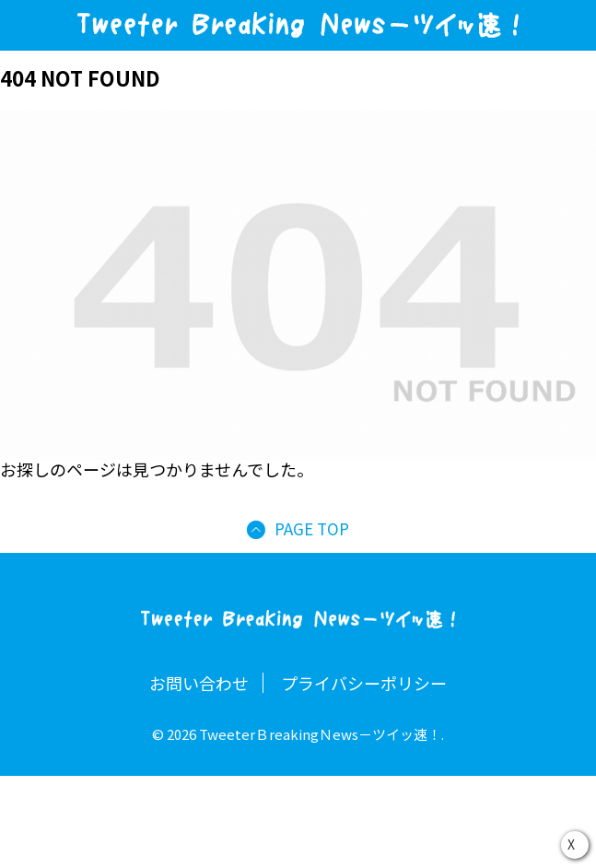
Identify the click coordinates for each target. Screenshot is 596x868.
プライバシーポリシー (364, 683)
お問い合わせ (199, 683)
